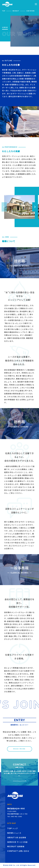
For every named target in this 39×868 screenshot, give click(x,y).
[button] (35, 207)
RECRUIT (16, 11)
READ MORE (19, 749)
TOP (4, 11)
